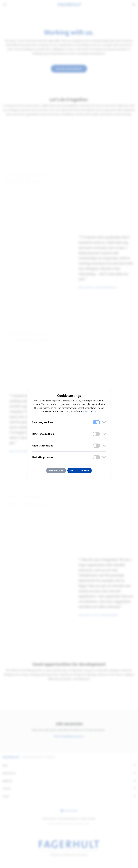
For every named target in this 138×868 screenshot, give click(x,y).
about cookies (89, 412)
